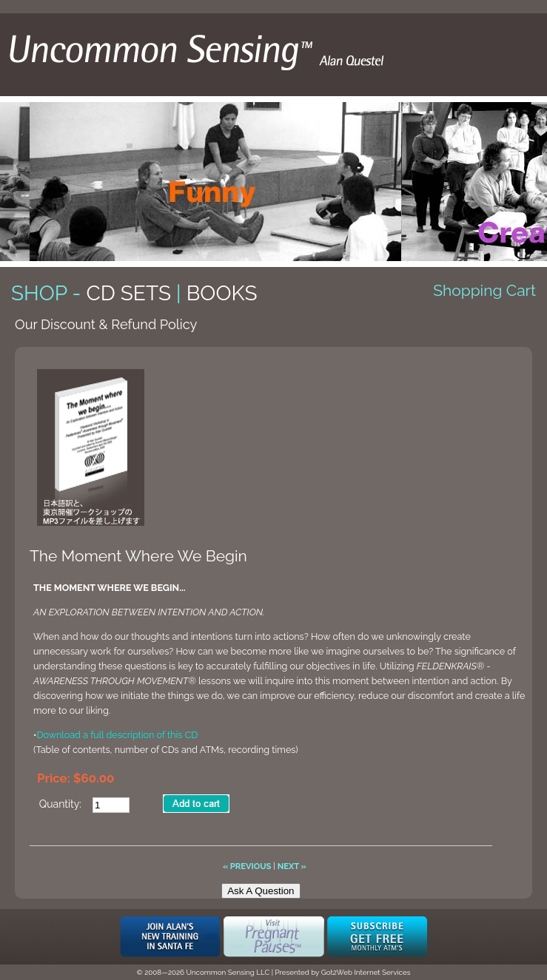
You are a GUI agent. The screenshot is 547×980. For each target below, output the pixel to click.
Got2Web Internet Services (366, 972)
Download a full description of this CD (117, 735)
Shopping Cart (484, 290)
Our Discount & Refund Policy (106, 324)
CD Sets (128, 293)
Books (222, 293)
